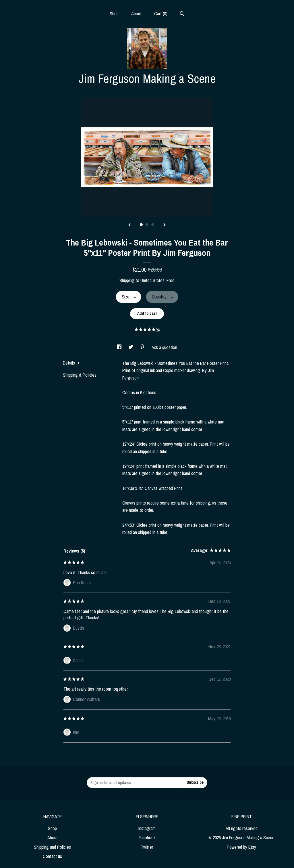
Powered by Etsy (241, 847)
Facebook (147, 838)
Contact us (52, 856)
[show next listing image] (165, 225)
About (136, 14)
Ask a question (164, 347)
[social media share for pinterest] (143, 347)
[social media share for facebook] (120, 347)
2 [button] (147, 225)
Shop (114, 14)
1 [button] (141, 225)
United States (152, 280)
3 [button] (153, 225)
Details (71, 363)
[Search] (182, 14)
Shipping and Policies (52, 847)
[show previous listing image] (129, 225)
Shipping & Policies (80, 375)
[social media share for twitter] (131, 347)
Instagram (147, 828)
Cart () (161, 14)
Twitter (147, 847)
